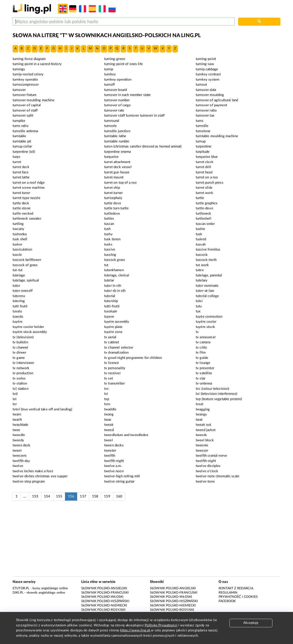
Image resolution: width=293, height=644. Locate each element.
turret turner (113, 193)
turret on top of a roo (120, 183)
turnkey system (208, 80)
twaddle (110, 409)
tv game (19, 358)
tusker (17, 244)
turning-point (206, 59)
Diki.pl (18, 593)
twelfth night (114, 461)
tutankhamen (114, 270)
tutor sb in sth (115, 291)
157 (83, 496)
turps (16, 157)
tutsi (199, 301)
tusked (201, 239)
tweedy (18, 440)
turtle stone (22, 208)
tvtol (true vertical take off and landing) (42, 409)
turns (200, 121)
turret (17, 162)
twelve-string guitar (119, 482)
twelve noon (114, 471)
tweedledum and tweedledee (126, 435)
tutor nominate (207, 286)
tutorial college (207, 296)
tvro (107, 404)
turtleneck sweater (27, 219)
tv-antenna (204, 383)
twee (16, 430)
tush (107, 229)
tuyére (18, 322)
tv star (201, 378)
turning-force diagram (29, 59)
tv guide (202, 358)
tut (106, 265)
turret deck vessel (118, 167)
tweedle (19, 435)
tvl (15, 399)
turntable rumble (117, 141)
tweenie (202, 445)
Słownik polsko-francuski (105, 593)
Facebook (227, 601)
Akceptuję (251, 623)
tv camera (203, 342)
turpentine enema (117, 152)
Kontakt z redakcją (236, 588)
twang (109, 414)
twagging (203, 409)
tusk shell (20, 239)
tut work (202, 265)
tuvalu (17, 311)
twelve (18, 466)
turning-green (115, 59)
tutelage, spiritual (26, 280)
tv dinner (19, 353)
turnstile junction (117, 131)
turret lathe (21, 177)
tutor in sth (113, 286)
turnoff (109, 85)
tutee (200, 270)
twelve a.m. (113, 466)
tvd (15, 394)
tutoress (19, 296)
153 (35, 496)
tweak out (203, 425)
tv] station (20, 389)
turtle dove (113, 203)
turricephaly (113, 198)
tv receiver (112, 373)
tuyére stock (205, 327)
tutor (16, 286)
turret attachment (117, 162)
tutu (199, 306)
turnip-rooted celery (28, 74)
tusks (108, 244)
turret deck (21, 167)
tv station (20, 383)
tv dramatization (116, 353)
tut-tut (18, 270)
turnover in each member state (127, 95)
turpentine (204, 146)
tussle (17, 255)
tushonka (20, 234)
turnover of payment (211, 105)
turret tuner (21, 193)
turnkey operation (118, 80)
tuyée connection (209, 317)
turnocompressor (26, 85)
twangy (201, 414)
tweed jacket (206, 430)
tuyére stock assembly (30, 332)
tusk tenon (112, 239)
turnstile (202, 126)
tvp (107, 399)
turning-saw (205, 64)
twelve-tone (205, 482)
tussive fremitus (208, 250)
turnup (201, 141)
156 (71, 496)
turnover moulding (210, 95)
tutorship (111, 301)
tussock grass (115, 260)
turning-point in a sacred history (37, 64)
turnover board (115, 90)
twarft (17, 420)
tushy (108, 234)
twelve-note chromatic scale (217, 476)
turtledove (112, 214)
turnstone (203, 131)
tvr (15, 404)
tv (197, 332)
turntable (19, 136)
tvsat (199, 404)
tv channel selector (119, 348)
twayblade (20, 425)
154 (47, 496)
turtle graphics (207, 203)
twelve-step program (29, 482)
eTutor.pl (21, 588)
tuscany (18, 229)
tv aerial (110, 337)
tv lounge (203, 363)
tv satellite (204, 373)
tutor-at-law (205, 291)
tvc (106, 389)
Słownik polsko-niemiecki (104, 606)
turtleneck (203, 214)
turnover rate (114, 111)
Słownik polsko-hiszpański (105, 601)
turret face (20, 172)
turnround (112, 121)
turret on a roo (207, 177)
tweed (109, 430)
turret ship (112, 188)
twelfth (110, 456)
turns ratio (20, 126)
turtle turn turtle (116, 208)
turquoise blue (207, 157)
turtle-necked (23, 214)
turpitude (203, 152)
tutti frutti (20, 306)
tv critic (201, 348)
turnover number (117, 100)
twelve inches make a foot (33, 471)
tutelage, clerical (117, 275)
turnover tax (205, 116)
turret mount (114, 177)
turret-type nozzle (26, 198)
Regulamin (228, 593)
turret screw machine (29, 188)
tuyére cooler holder (28, 327)
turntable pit (22, 141)
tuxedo (18, 317)
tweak (109, 425)
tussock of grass (25, 265)
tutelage (19, 275)
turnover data (206, 90)
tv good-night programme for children (133, 358)
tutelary (202, 280)
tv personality (115, 368)
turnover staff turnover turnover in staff (134, 116)
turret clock (205, 162)
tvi (106, 394)
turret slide (204, 188)
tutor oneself (23, 291)
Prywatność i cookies (238, 597)
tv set (109, 378)
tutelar (109, 280)
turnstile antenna (25, 131)
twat (199, 420)
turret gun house (117, 172)
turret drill (203, 167)
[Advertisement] (146, 541)
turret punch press (210, 183)
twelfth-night (206, 461)
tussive (110, 250)
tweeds (201, 435)
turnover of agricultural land (217, 100)
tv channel (20, 348)
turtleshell (203, 219)
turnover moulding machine (34, 100)
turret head (204, 172)
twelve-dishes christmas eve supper (40, 476)
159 (107, 496)
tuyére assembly (117, 322)
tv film (201, 353)
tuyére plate (113, 327)
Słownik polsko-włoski (102, 597)
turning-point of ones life (123, 64)
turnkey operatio (25, 80)
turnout (201, 85)
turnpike (19, 121)
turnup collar (22, 146)
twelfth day (21, 461)
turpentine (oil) (24, 152)
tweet (17, 451)
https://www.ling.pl (135, 630)
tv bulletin (20, 342)
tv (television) (23, 337)
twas (108, 420)
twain (17, 414)
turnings (19, 69)
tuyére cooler (206, 322)
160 (119, 496)
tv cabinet (112, 342)
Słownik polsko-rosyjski (103, 610)
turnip (109, 69)
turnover (19, 90)
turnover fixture (24, 95)
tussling (110, 255)
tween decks (114, 445)
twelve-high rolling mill (122, 476)
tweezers (20, 456)
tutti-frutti (112, 306)
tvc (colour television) (212, 389)
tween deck (22, 445)
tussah (201, 244)
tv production (23, 373)
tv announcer (206, 337)
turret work (204, 193)
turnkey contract (208, 74)
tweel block (205, 440)
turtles (109, 219)
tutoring (19, 301)
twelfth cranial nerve (211, 456)
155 (59, 496)
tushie (200, 229)
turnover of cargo (118, 105)
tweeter (110, 451)
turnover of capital (27, 105)
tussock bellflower (27, 260)
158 (95, 496)
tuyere (109, 317)
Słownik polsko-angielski (104, 588)
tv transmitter (114, 383)
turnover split (23, 116)
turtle (200, 198)
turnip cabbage (207, 69)
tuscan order (205, 224)
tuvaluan (111, 311)
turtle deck (21, 203)
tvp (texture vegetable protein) (219, 399)
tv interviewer (23, 363)
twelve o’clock (207, 471)
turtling (18, 224)
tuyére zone (113, 332)
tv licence (112, 363)
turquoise (111, 157)
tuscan (109, 224)
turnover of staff (25, 111)
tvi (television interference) (216, 394)
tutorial (110, 296)
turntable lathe (115, 136)
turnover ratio (206, 111)
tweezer (202, 451)
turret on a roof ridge (29, 183)
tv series (19, 378)
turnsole (110, 126)
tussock (202, 255)
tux (198, 311)
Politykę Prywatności (161, 625)
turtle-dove (204, 208)
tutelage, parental (209, 275)
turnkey (110, 74)
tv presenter (205, 368)
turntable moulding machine (217, 136)
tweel (109, 440)
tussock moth (206, 260)
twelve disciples (208, 466)
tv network (21, 368)
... (25, 496)
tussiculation (22, 250)
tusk (199, 234)
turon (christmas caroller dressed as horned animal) (143, 146)
